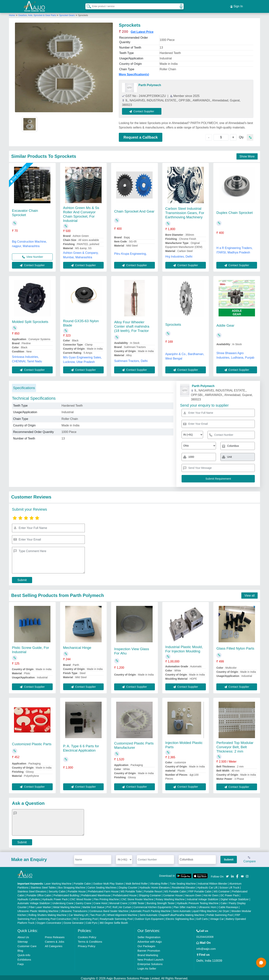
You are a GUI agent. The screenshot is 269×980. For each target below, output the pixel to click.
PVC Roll (112, 905)
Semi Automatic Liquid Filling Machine (195, 909)
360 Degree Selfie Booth (114, 921)
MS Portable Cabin (175, 890)
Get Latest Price (142, 30)
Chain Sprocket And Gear (134, 210)
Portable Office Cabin (39, 894)
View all (249, 594)
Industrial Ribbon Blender (212, 882)
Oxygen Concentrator (49, 921)
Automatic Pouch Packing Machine (150, 909)
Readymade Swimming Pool (116, 917)
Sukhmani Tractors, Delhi (131, 359)
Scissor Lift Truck (229, 886)
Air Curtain (125, 905)
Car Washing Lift (78, 913)
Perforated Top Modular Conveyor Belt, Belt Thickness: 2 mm (235, 745)
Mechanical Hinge (77, 646)
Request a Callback (141, 136)
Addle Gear (225, 324)
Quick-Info (24, 953)
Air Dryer (224, 909)
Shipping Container (150, 894)
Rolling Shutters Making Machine (48, 913)
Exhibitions (24, 958)
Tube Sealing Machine (183, 882)
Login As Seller (147, 967)
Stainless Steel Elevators (32, 890)
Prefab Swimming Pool (220, 913)
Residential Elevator (184, 886)
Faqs (21, 962)
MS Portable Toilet (131, 890)
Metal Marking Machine (67, 905)
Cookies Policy (87, 935)
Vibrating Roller (159, 882)
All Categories (54, 944)
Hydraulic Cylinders (29, 898)
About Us (23, 935)
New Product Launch (150, 958)
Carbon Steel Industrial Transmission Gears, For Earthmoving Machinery (185, 211)
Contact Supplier (144, 110)
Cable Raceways (228, 905)
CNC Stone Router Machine (137, 898)
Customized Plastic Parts (32, 742)
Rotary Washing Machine (170, 898)
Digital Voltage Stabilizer (235, 898)
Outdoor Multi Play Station (108, 882)
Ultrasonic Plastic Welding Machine (38, 909)
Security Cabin (57, 890)
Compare (250, 858)
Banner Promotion (149, 949)
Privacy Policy (87, 944)
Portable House (77, 890)
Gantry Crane (83, 902)
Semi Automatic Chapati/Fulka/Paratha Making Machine (172, 913)
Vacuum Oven (193, 894)
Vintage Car (217, 917)
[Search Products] (87, 5)
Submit (22, 578)
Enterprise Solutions (150, 962)
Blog (20, 949)
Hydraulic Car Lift (207, 886)
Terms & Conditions (90, 940)
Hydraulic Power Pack (55, 898)
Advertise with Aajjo (150, 940)
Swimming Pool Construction (54, 917)
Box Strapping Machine (72, 886)
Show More (247, 155)
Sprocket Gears (67, 14)
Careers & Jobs (54, 940)
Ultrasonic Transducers (74, 909)
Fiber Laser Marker (40, 905)
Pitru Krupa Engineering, (130, 252)
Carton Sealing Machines (102, 886)
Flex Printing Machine (106, 898)
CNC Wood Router (81, 898)
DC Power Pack (230, 894)
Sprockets (173, 323)
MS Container (222, 890)
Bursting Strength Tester (161, 902)
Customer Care (27, 944)
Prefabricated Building (66, 894)
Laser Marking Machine (58, 882)
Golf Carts (202, 917)
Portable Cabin (82, 882)
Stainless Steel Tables (43, 886)
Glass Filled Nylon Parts (235, 647)
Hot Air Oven (211, 894)
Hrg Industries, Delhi (179, 255)
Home (12, 14)
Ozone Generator (74, 921)
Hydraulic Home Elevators (155, 886)
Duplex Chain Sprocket (234, 211)
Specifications (24, 386)
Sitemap (23, 940)
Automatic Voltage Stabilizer (34, 902)
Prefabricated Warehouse (96, 894)
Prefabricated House (125, 894)
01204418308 (205, 935)
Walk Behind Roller (137, 882)
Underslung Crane (63, 902)
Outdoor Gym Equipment (149, 917)
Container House (173, 894)
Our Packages (146, 944)
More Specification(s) (134, 73)
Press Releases (55, 935)
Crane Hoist (100, 902)
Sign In (236, 6)
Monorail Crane (118, 902)
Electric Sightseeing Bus (180, 917)
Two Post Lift (98, 913)
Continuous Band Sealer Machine (109, 909)
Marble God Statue (93, 905)
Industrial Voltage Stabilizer (203, 898)
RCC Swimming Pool (85, 917)
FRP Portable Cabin (200, 890)
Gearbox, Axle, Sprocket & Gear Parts (37, 14)
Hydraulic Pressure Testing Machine (198, 902)
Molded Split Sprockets (30, 320)
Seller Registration (149, 935)
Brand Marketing (148, 953)
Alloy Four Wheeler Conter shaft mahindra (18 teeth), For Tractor (132, 325)
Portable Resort (153, 890)
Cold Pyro (91, 921)
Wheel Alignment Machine (122, 913)
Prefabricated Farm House (103, 890)
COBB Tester (137, 902)
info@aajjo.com (206, 947)
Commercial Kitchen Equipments (153, 905)
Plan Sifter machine (185, 905)
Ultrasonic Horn (207, 905)
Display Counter (128, 886)
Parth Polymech (150, 83)
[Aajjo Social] (227, 874)
